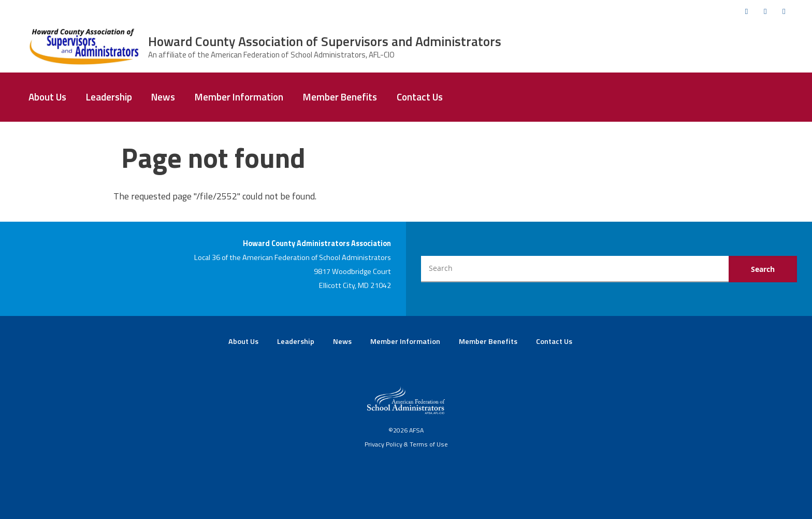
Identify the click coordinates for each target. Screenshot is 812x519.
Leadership (109, 97)
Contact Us (420, 97)
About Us (47, 97)
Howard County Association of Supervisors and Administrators (325, 41)
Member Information (239, 97)
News (163, 97)
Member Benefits (340, 97)
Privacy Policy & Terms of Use (406, 444)
